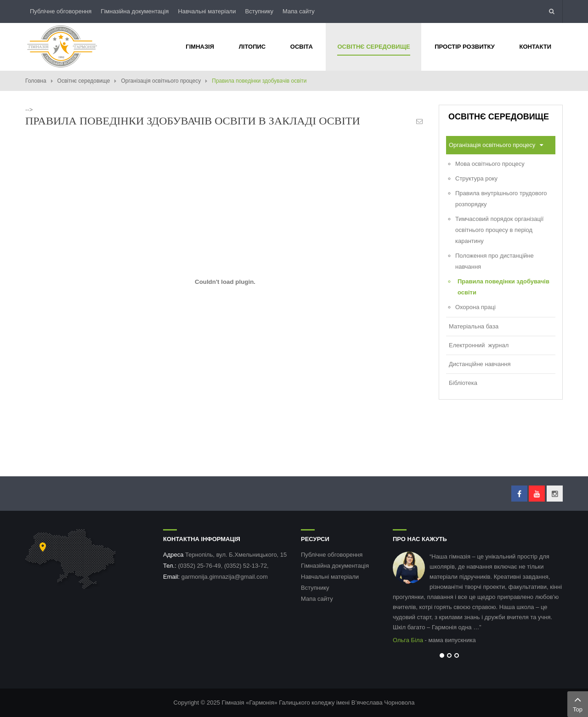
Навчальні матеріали (207, 11)
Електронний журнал (479, 345)
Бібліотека (463, 383)
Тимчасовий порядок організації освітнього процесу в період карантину (499, 230)
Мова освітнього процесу (490, 164)
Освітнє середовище (84, 81)
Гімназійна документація (135, 11)
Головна (36, 81)
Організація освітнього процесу (161, 81)
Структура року (476, 178)
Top (578, 703)
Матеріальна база (474, 326)
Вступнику (259, 11)
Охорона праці (475, 307)
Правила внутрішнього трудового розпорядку (501, 199)
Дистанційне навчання (480, 364)
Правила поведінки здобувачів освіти (503, 287)
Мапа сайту (299, 11)
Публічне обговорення (61, 11)
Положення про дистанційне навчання (495, 261)
